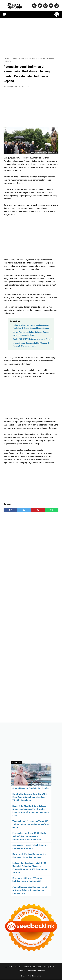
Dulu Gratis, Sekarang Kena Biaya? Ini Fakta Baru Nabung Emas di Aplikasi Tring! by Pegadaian (30, 797)
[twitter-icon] (39, 5)
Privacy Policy (49, 967)
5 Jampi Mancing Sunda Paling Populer (31, 788)
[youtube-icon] (50, 5)
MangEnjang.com (35, 976)
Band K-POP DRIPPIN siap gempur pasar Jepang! (32, 338)
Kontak (18, 967)
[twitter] (24, 509)
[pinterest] (38, 509)
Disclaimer (21, 971)
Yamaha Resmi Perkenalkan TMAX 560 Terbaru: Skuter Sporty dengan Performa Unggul (31, 824)
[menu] (5, 13)
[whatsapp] (52, 509)
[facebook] (10, 509)
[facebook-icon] (34, 5)
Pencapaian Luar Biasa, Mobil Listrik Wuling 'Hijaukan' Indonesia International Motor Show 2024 (29, 836)
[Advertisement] (31, 37)
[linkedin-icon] (56, 5)
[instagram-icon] (45, 5)
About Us (9, 967)
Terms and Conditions (36, 971)
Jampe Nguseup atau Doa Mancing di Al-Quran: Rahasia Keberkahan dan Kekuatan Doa (30, 890)
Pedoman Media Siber (32, 967)
